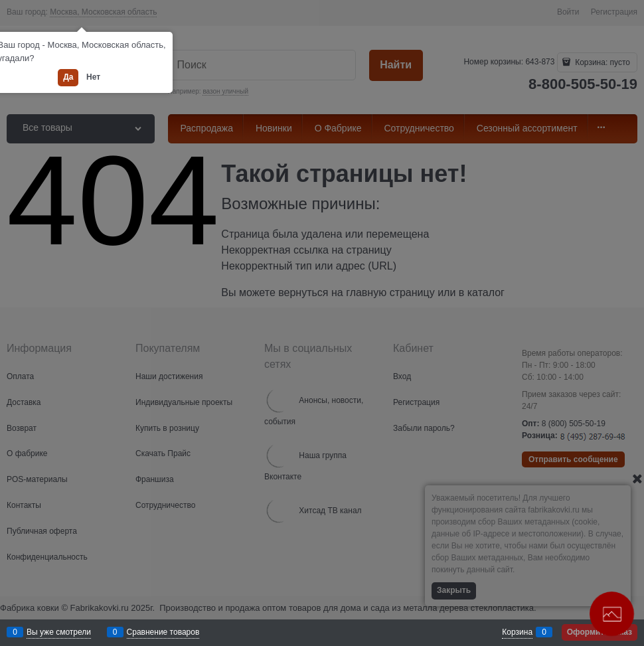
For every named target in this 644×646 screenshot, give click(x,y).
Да (68, 77)
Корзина (517, 632)
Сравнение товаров (163, 632)
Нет (93, 77)
